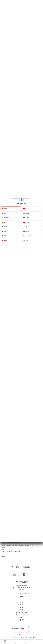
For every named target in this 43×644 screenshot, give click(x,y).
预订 (16, 642)
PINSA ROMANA (22, 615)
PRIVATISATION (22, 612)
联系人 (21, 617)
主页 (22, 602)
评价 (22, 607)
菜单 (22, 610)
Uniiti (25, 634)
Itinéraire (37, 642)
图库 (22, 605)
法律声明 (22, 620)
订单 (5, 642)
